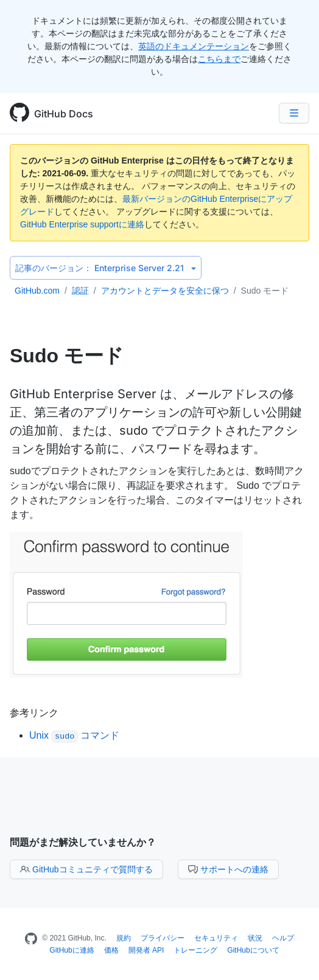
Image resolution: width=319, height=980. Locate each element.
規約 (124, 938)
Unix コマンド (74, 735)
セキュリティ (216, 938)
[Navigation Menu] (294, 113)
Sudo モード (265, 291)
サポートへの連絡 (228, 869)
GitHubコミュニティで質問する (86, 869)
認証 (80, 291)
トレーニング (195, 950)
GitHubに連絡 (72, 950)
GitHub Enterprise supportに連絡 (82, 224)
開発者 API (146, 950)
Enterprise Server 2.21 (106, 268)
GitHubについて (253, 950)
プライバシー (163, 938)
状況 (255, 938)
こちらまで (219, 59)
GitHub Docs (64, 114)
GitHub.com (37, 291)
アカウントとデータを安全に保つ (165, 291)
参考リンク (34, 713)
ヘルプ (283, 938)
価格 (111, 950)
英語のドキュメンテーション (194, 46)
